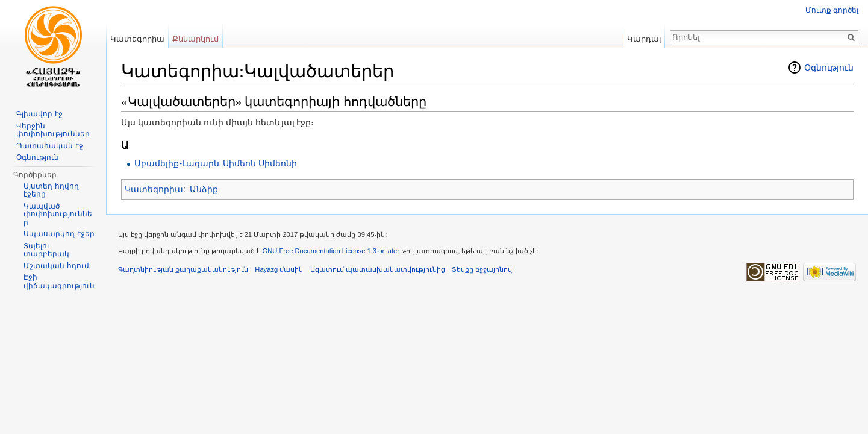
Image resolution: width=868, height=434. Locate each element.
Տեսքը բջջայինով (482, 269)
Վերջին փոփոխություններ (53, 130)
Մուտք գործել (832, 10)
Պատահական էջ (49, 146)
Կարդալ (644, 39)
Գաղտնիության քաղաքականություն (183, 269)
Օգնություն (829, 68)
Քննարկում (195, 39)
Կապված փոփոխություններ (58, 214)
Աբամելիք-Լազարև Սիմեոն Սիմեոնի (215, 163)
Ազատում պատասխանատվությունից (378, 269)
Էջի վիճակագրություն (59, 281)
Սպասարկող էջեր (59, 234)
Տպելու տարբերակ (46, 250)
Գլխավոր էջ (39, 114)
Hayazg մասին (279, 269)
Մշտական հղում (56, 266)
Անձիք (204, 189)
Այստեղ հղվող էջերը (51, 190)
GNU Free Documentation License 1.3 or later (331, 251)
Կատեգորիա (154, 189)
